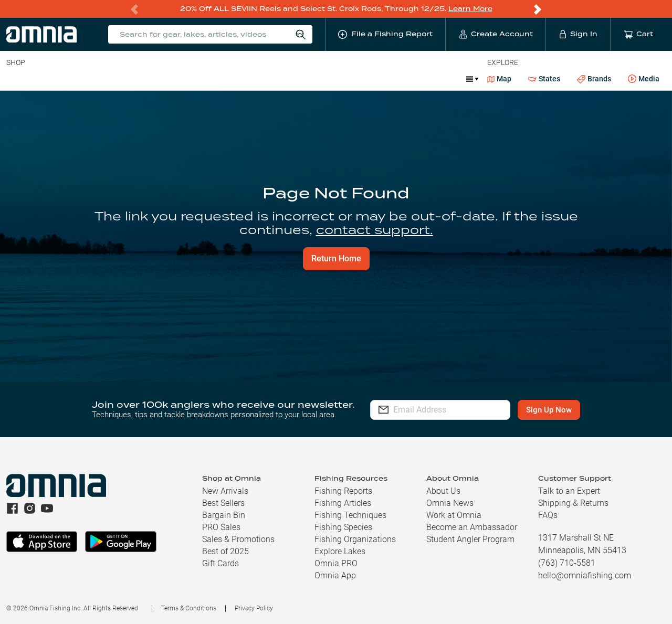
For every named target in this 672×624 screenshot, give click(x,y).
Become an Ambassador (472, 527)
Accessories (208, 79)
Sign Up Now (560, 410)
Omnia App (335, 575)
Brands (594, 79)
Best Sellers (223, 503)
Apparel (258, 79)
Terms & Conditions (189, 608)
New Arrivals (225, 491)
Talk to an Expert (569, 491)
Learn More (470, 9)
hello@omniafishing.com (585, 575)
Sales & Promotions (238, 539)
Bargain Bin (224, 515)
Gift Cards (220, 563)
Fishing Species (343, 527)
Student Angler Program (470, 539)
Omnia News (450, 503)
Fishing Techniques (350, 515)
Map (500, 79)
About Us (443, 491)
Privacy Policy (254, 608)
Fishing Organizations (355, 539)
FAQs (548, 515)
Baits (15, 79)
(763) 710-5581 (567, 563)
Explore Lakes (340, 551)
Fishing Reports (343, 491)
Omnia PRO (336, 563)
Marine (300, 79)
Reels (115, 79)
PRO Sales (221, 527)
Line (48, 79)
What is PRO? (351, 79)
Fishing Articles (343, 503)
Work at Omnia (454, 515)
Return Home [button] (336, 258)
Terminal (156, 79)
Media (644, 79)
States (544, 79)
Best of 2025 (225, 551)
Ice (395, 79)
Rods (80, 79)
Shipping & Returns (573, 503)
